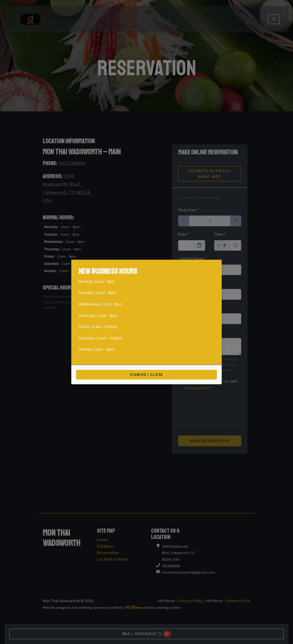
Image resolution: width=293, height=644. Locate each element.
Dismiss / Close (147, 375)
